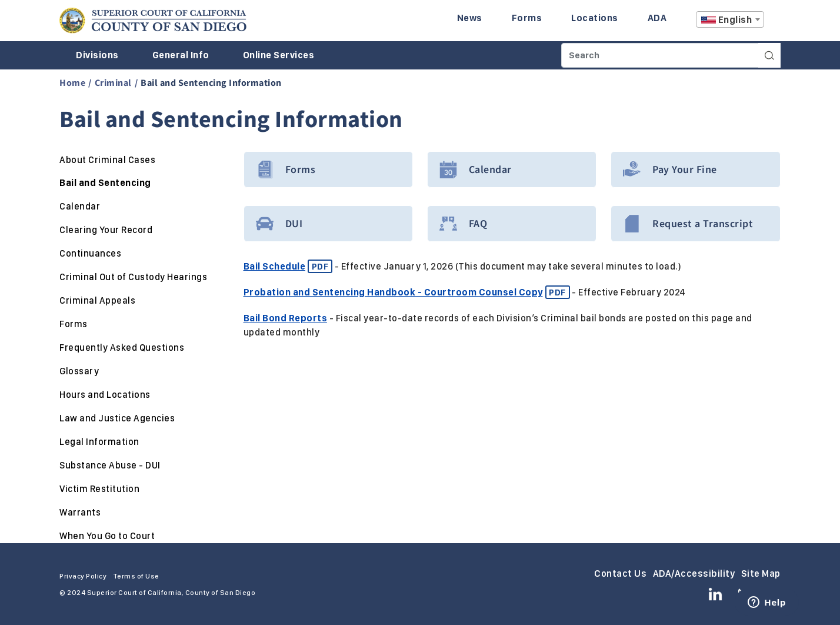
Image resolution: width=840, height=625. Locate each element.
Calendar (80, 206)
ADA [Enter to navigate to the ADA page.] (657, 18)
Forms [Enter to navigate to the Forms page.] (527, 18)
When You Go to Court (107, 536)
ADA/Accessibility (694, 574)
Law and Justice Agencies (117, 418)
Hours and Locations (105, 395)
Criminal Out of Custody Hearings (133, 277)
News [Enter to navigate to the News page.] (470, 18)
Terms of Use (136, 576)
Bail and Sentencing (105, 183)
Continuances (90, 253)
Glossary (79, 371)
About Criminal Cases (107, 160)
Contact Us (620, 574)
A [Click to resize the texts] (772, 23)
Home (72, 82)
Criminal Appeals (97, 300)
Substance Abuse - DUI (110, 465)
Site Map (761, 574)
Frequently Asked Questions (122, 348)
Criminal (113, 82)
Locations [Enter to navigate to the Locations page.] (595, 18)
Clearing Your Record (106, 230)
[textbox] (730, 20)
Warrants (80, 512)
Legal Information (99, 442)
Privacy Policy (83, 576)
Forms (74, 324)
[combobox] (730, 19)
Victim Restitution (99, 489)
